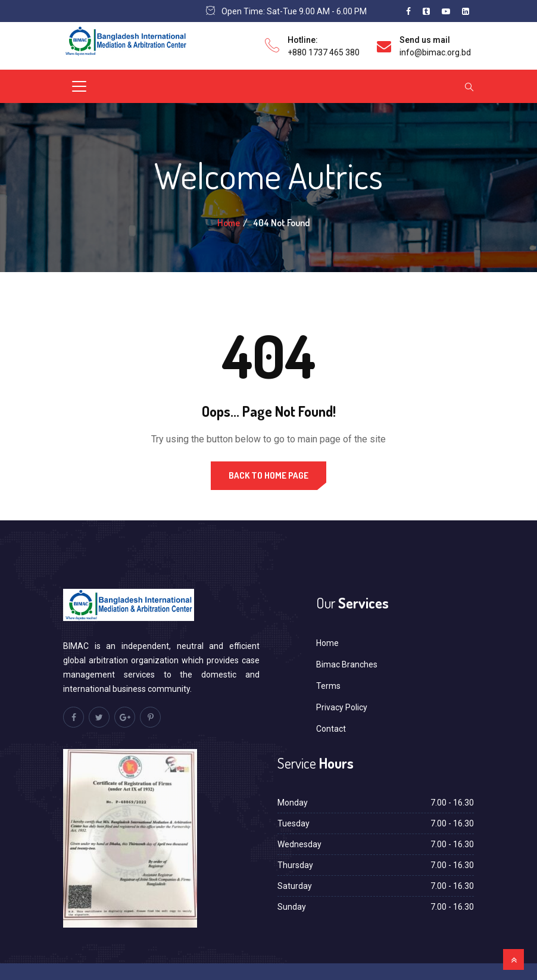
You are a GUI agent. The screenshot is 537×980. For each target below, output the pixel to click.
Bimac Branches (347, 664)
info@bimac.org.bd (435, 52)
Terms (328, 686)
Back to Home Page (268, 475)
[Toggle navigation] (79, 86)
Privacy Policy (342, 707)
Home (229, 223)
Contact (331, 729)
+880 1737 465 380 (324, 52)
